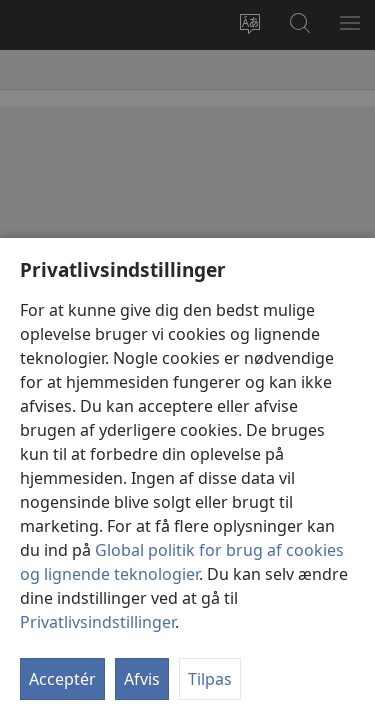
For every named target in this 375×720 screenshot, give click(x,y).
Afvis (142, 679)
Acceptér (62, 679)
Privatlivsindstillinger (97, 622)
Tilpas (210, 679)
